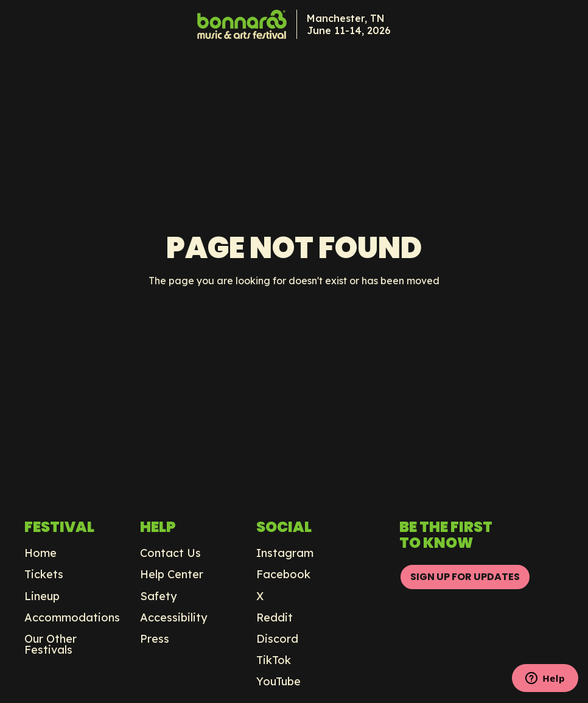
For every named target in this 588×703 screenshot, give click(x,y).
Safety (159, 596)
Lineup (42, 596)
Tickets (44, 575)
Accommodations (72, 618)
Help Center (172, 575)
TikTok (274, 660)
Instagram (285, 553)
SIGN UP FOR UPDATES (465, 577)
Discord (277, 639)
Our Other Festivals (51, 645)
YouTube (278, 682)
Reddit (275, 618)
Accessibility (174, 618)
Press (155, 639)
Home (40, 553)
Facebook (283, 575)
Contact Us (170, 553)
